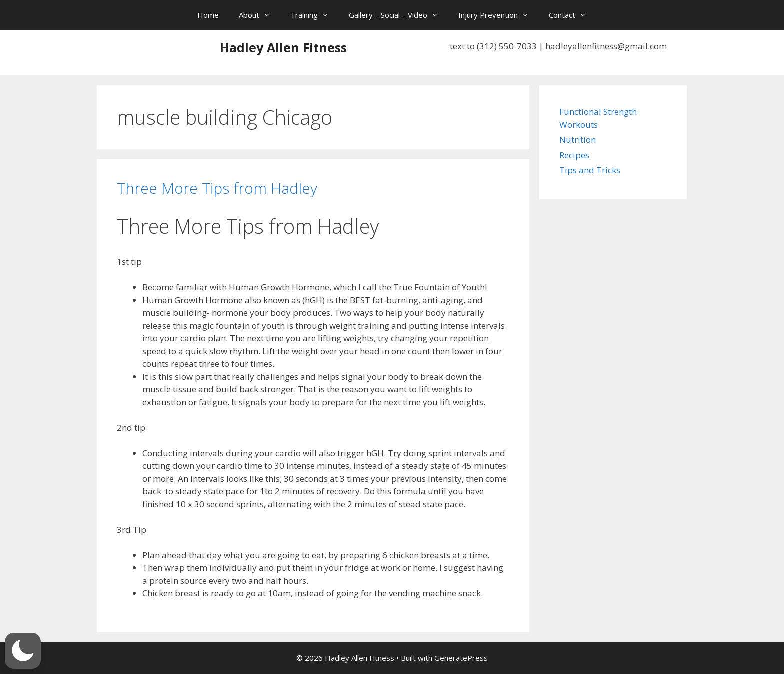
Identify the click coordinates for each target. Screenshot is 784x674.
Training (315, 15)
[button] (23, 651)
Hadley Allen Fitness (283, 47)
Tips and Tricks (590, 170)
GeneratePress (461, 658)
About (260, 15)
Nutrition (578, 140)
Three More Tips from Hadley (217, 188)
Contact (573, 15)
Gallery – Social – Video (399, 15)
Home (208, 15)
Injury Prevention (499, 15)
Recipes (574, 155)
